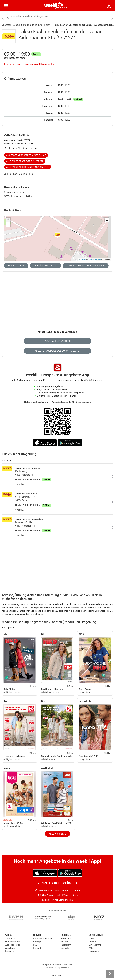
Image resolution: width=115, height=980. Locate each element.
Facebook (66, 939)
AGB (91, 948)
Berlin (65, 8)
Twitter (64, 942)
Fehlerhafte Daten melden (18, 174)
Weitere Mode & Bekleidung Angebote (57, 351)
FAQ (35, 945)
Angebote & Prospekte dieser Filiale (26, 155)
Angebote (10, 948)
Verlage (37, 942)
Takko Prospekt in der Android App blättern (57, 891)
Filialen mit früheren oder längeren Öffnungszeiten (30, 64)
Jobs (91, 939)
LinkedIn (65, 948)
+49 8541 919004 (14, 192)
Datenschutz (95, 945)
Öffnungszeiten (13, 942)
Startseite (10, 939)
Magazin (9, 951)
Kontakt (37, 948)
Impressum (94, 951)
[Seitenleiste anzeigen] (110, 974)
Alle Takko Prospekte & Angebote (25, 161)
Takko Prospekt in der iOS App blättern (58, 895)
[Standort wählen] (109, 6)
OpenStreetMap (95, 259)
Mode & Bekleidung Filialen (37, 25)
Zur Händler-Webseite (57, 341)
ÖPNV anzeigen (16, 266)
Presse (92, 942)
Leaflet (82, 259)
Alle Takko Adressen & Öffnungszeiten (28, 167)
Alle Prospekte (57, 834)
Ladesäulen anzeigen (46, 266)
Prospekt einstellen (43, 939)
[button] (107, 220)
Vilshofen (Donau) (11, 25)
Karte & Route (14, 210)
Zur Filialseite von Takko (18, 196)
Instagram (66, 945)
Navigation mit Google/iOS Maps (86, 266)
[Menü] (6, 6)
